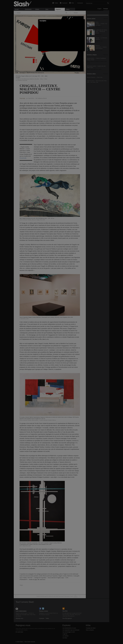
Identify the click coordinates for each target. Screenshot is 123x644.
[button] (83, 21)
